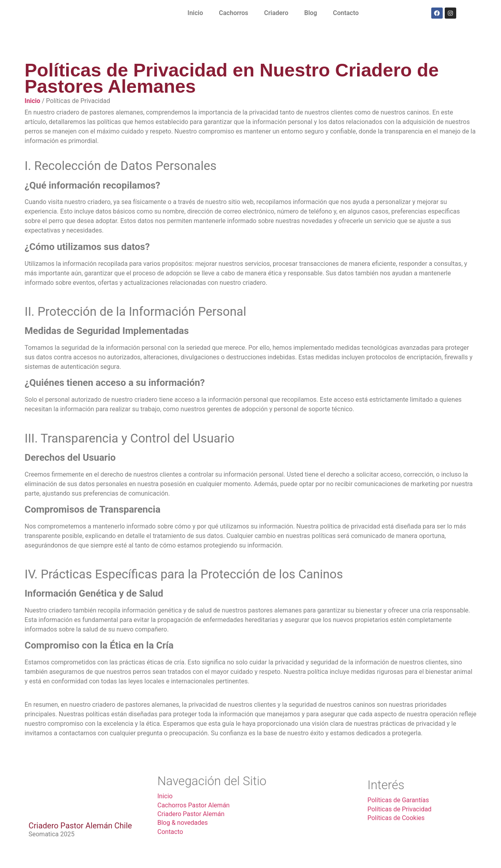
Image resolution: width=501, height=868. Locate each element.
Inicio (195, 13)
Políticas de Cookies (396, 818)
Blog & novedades (183, 823)
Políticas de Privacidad (400, 809)
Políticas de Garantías (398, 800)
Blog (310, 13)
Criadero (276, 13)
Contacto (346, 13)
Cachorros (233, 13)
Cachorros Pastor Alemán (193, 805)
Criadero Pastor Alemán (191, 814)
